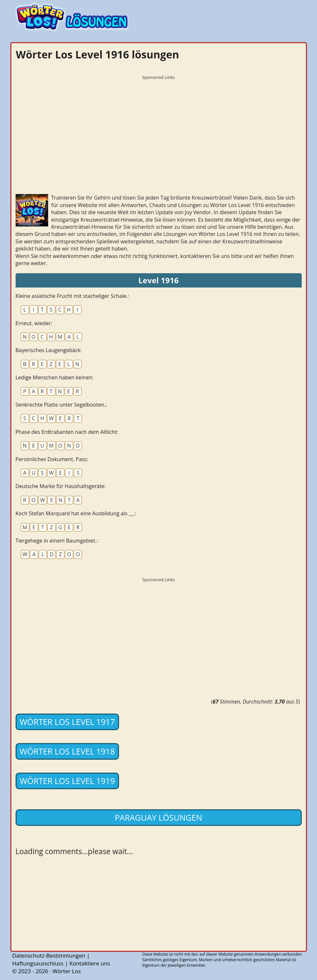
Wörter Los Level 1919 (67, 781)
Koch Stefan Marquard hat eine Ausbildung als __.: (76, 513)
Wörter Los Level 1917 (67, 722)
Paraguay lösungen (158, 817)
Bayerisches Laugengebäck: (49, 350)
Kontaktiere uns (90, 963)
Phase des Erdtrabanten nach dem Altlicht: (67, 432)
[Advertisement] (159, 128)
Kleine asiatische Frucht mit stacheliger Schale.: (73, 296)
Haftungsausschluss (38, 963)
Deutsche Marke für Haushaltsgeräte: (61, 486)
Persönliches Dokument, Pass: (52, 459)
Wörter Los (66, 971)
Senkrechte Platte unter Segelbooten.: (61, 405)
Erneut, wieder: (34, 323)
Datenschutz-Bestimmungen (49, 955)
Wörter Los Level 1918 (67, 751)
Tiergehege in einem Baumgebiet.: (57, 541)
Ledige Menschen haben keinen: (55, 377)
